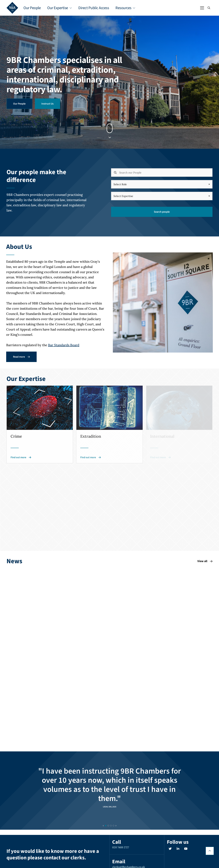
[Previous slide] (103, 826)
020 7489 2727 (121, 847)
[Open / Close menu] (202, 8)
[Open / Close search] (209, 8)
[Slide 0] (106, 826)
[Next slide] (116, 826)
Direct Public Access (94, 8)
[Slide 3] (113, 826)
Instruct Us (47, 104)
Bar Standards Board (64, 345)
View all (205, 561)
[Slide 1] (108, 826)
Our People (32, 8)
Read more (21, 357)
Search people (162, 212)
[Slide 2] (111, 826)
